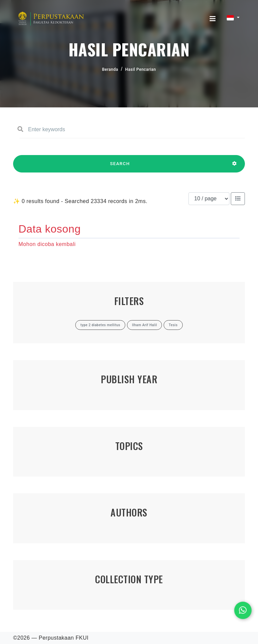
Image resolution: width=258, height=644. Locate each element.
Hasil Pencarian (141, 69)
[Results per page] (209, 199)
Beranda (110, 69)
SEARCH (120, 167)
